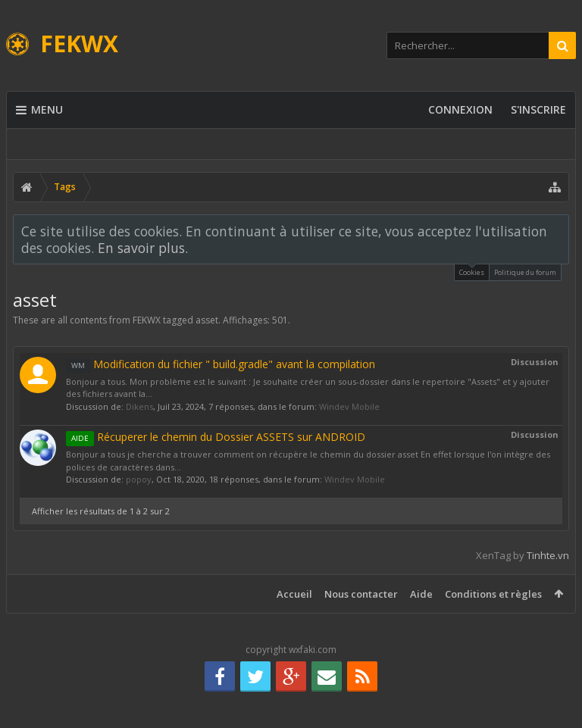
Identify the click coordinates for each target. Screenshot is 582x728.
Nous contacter (361, 594)
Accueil (294, 594)
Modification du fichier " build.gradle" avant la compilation (221, 364)
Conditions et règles (493, 594)
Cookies (472, 271)
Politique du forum (525, 272)
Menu (39, 110)
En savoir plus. (143, 248)
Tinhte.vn (548, 555)
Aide (421, 594)
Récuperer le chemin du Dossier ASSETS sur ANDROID (216, 437)
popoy (139, 479)
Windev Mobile (349, 406)
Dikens (139, 406)
